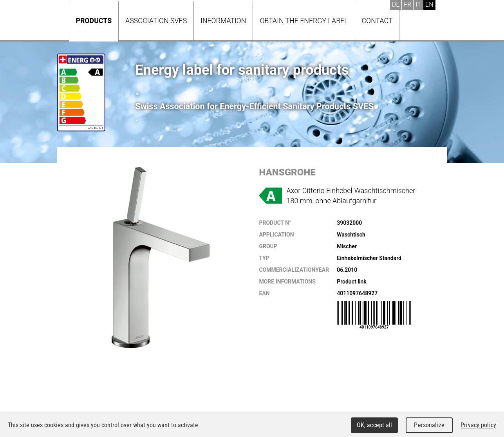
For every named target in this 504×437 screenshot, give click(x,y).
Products (94, 21)
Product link (351, 282)
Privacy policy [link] (478, 425)
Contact (377, 21)
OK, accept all (375, 425)
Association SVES (156, 21)
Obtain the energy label (304, 21)
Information (223, 21)
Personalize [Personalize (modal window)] (429, 425)
